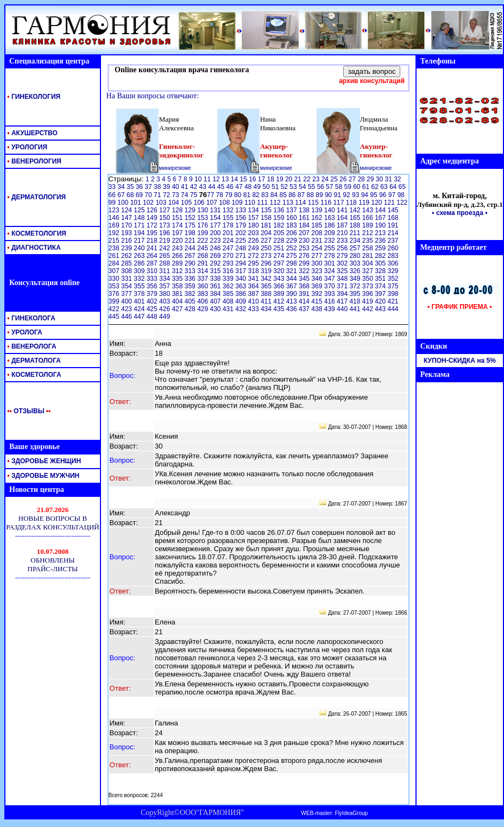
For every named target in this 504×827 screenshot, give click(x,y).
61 (367, 187)
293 (229, 263)
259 (381, 248)
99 (113, 203)
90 (329, 195)
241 (153, 248)
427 (178, 309)
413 (292, 301)
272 (254, 256)
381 (178, 294)
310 (153, 271)
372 (355, 286)
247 (229, 248)
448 (153, 317)
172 (153, 225)
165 (355, 218)
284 (115, 263)
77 (212, 195)
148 (140, 218)
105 (187, 203)
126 (153, 210)
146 (115, 218)
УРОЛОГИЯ (26, 147)
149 (153, 218)
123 (115, 210)
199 (203, 233)
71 (158, 195)
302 (343, 263)
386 (241, 294)
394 (343, 294)
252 (292, 248)
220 (178, 241)
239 (127, 248)
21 (299, 179)
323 (317, 271)
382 (191, 294)
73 (176, 195)
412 (279, 301)
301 (330, 263)
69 (140, 195)
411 (267, 301)
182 (279, 225)
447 (140, 317)
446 (127, 317)
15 (244, 179)
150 (165, 218)
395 (355, 294)
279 (343, 256)
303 (355, 263)
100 (124, 203)
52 (285, 187)
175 (191, 225)
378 (140, 294)
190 (381, 225)
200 (216, 233)
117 (339, 203)
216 (127, 241)
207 (305, 233)
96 (384, 195)
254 (317, 248)
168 (393, 218)
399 (115, 301)
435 (279, 309)
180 (254, 225)
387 (254, 294)
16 (253, 179)
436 (292, 309)
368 (305, 286)
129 (191, 210)
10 (199, 179)
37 (149, 187)
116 (327, 203)
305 (381, 263)
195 (153, 233)
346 (317, 279)
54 (303, 187)
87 (302, 195)
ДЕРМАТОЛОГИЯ (36, 197)
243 (178, 248)
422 (115, 309)
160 (292, 218)
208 (317, 233)
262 (127, 256)
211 (355, 233)
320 (279, 271)
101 (137, 203)
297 (279, 263)
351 (381, 279)
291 (203, 263)
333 (153, 279)
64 (394, 187)
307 (115, 271)
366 (279, 286)
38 (158, 187)
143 (368, 210)
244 (191, 248)
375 (393, 286)
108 (225, 203)
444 (393, 309)
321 (292, 271)
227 (267, 241)
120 (377, 203)
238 (115, 248)
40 (176, 187)
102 (149, 203)
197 (178, 233)
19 (281, 179)
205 (279, 233)
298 (292, 263)
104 (175, 203)
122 (402, 203)
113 (289, 203)
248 (241, 248)
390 (292, 294)
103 (162, 203)
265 (165, 256)
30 (380, 179)
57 (330, 187)
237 (393, 241)
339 (229, 279)
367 (292, 286)
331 (127, 279)
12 (217, 179)
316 (229, 271)
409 (241, 301)
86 (293, 195)
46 (231, 187)
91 (339, 195)
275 (292, 256)
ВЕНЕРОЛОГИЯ (33, 161)
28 (362, 179)
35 (131, 187)
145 (393, 210)
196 (165, 233)
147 (127, 218)
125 (140, 210)
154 (216, 218)
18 (272, 179)
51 (276, 187)
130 (203, 210)
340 (241, 279)
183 (292, 225)
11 (208, 179)
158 (267, 218)
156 (241, 218)
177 (216, 225)
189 (368, 225)
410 (254, 301)
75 (195, 195)
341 (254, 279)
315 (216, 271)
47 (240, 187)
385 (229, 294)
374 (381, 286)
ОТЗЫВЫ (27, 411)
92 (347, 195)
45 (222, 187)
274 (279, 256)
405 (191, 301)
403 (165, 301)
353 (115, 286)
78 (221, 195)
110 (251, 203)
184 (305, 225)
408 (229, 301)
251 (279, 248)
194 (140, 233)
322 (305, 271)
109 (238, 203)
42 (195, 187)
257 (355, 248)
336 (191, 279)
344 (292, 279)
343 (279, 279)
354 (127, 286)
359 (191, 286)
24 (326, 179)
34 (122, 187)
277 (317, 256)
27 (353, 179)
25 (335, 179)
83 (266, 195)
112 (276, 203)
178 (229, 225)
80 (239, 195)
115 (314, 203)
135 (267, 210)
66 (113, 195)
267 (191, 256)
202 (241, 233)
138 (305, 210)
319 (267, 271)
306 (393, 263)
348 (343, 279)
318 (254, 271)
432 (241, 309)
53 (294, 187)
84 (275, 195)
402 (153, 301)
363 (241, 286)
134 (254, 210)
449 (165, 317)
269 (216, 256)
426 (165, 309)
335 (178, 279)
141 (343, 210)
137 (292, 210)
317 (241, 271)
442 (368, 309)
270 (229, 256)
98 (401, 195)
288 (165, 263)
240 (140, 248)
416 (330, 301)
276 (305, 256)
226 (254, 241)
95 (374, 195)
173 (165, 225)
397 (381, 294)
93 (357, 195)
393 (330, 294)
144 (381, 210)
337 (203, 279)
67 (122, 195)
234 (355, 241)
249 (254, 248)
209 (330, 233)
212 (368, 233)
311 (165, 271)
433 (254, 309)
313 (191, 271)
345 (305, 279)
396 (368, 294)
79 (229, 195)
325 (343, 271)
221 (191, 241)
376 (115, 294)
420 (381, 301)
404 (178, 301)
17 (263, 179)
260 (393, 248)
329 (393, 271)
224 (229, 241)
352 (393, 279)
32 (397, 179)
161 (305, 218)
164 (343, 218)
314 (203, 271)
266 (178, 256)
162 (317, 218)
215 (115, 241)
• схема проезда (458, 213)
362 (229, 286)
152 (191, 218)
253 (305, 248)
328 (381, 271)
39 (168, 187)
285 (127, 263)
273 (267, 256)
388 (267, 294)
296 (267, 263)
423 (127, 309)
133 (241, 210)
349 (355, 279)
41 (185, 187)
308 (127, 271)
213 (381, 233)
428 (191, 309)
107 (213, 203)
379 (153, 294)
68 (131, 195)
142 (355, 210)
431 (229, 309)
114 (301, 203)
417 (343, 301)
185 (317, 225)
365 (267, 286)
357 (165, 286)
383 (203, 294)
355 (140, 286)
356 (153, 286)
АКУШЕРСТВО (31, 133)
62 (376, 187)
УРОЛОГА (24, 332)
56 (321, 187)
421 (393, 301)
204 (267, 233)
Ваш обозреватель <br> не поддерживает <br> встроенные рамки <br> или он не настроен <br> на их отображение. (53, 538)
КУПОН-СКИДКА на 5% (460, 361)
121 (390, 203)
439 (330, 309)
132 (229, 210)
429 (203, 309)
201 (229, 233)
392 (317, 294)
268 (203, 256)
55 (313, 187)
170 (127, 225)
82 (257, 195)
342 (267, 279)
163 (330, 218)
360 (203, 286)
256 (343, 248)
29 (371, 179)
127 (165, 210)
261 (115, 256)
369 (317, 286)
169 (115, 225)
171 (140, 225)
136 (279, 210)
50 (267, 187)
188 (355, 225)
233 (343, 241)
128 (178, 210)
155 (229, 218)
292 (216, 263)
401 (140, 301)
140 (330, 210)
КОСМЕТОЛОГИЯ (36, 233)
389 (279, 294)
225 (241, 241)
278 (330, 256)
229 (292, 241)
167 (381, 218)
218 (153, 241)
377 (127, 294)
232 (330, 241)
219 (165, 241)
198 (191, 233)
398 (393, 294)
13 (226, 179)
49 (258, 187)
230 (305, 241)
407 (216, 301)
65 (402, 187)
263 (140, 256)
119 (365, 203)
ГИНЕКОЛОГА (30, 318)
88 (311, 195)
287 (153, 263)
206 (292, 233)
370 (330, 286)
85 (284, 195)
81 (248, 195)
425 (153, 309)
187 (343, 225)
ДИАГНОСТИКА (33, 248)
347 (330, 279)
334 (165, 279)
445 (115, 317)
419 (368, 301)
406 (203, 301)
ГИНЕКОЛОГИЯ (33, 97)
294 (241, 263)
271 (241, 256)
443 (381, 309)
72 (168, 195)
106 (200, 203)
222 (203, 241)
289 (178, 263)
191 (393, 225)
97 (393, 195)
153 (203, 218)
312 (178, 271)
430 (216, 309)
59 (348, 187)
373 (368, 286)
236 (381, 241)
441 (355, 309)
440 (343, 309)
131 (216, 210)
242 (165, 248)
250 (267, 248)
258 (368, 248)
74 (185, 195)
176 (203, 225)
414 (305, 301)
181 (267, 225)
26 (344, 179)
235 (368, 241)
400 (127, 301)
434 (267, 309)
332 (140, 279)
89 (320, 195)
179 (241, 225)
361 (216, 286)
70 (149, 195)
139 (317, 210)
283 (393, 256)
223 (216, 241)
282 (381, 256)
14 (235, 179)
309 (140, 271)
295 (254, 263)
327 (368, 271)
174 (178, 225)
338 (216, 279)
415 (317, 301)
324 (330, 271)
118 (352, 203)
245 (203, 248)
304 (368, 263)
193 (127, 233)
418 (355, 301)
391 (305, 294)
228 (279, 241)
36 (140, 187)
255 (330, 248)
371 (343, 286)
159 (279, 218)
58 (340, 187)
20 (290, 179)
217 (140, 241)
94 (366, 195)
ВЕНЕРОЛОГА (31, 346)
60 (358, 187)
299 (305, 263)
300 (317, 263)
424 (140, 309)
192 (115, 233)
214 (393, 233)
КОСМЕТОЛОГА (33, 375)
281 (368, 256)
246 (216, 248)
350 (368, 279)
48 (249, 187)
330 (115, 279)
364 (254, 286)
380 (165, 294)
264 (153, 256)
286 (140, 263)
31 (389, 179)
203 (254, 233)
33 (113, 187)
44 (213, 187)
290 (191, 263)
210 (343, 233)
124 (127, 210)
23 (317, 179)
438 (317, 309)
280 (355, 256)
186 (330, 225)
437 (305, 309)
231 (317, 241)
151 (178, 218)
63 (385, 187)
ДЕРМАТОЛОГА (33, 361)
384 (216, 294)
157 (254, 218)
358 (178, 286)
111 (263, 203)
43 (203, 187)
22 (308, 179)
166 (368, 218)
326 (355, 271)
